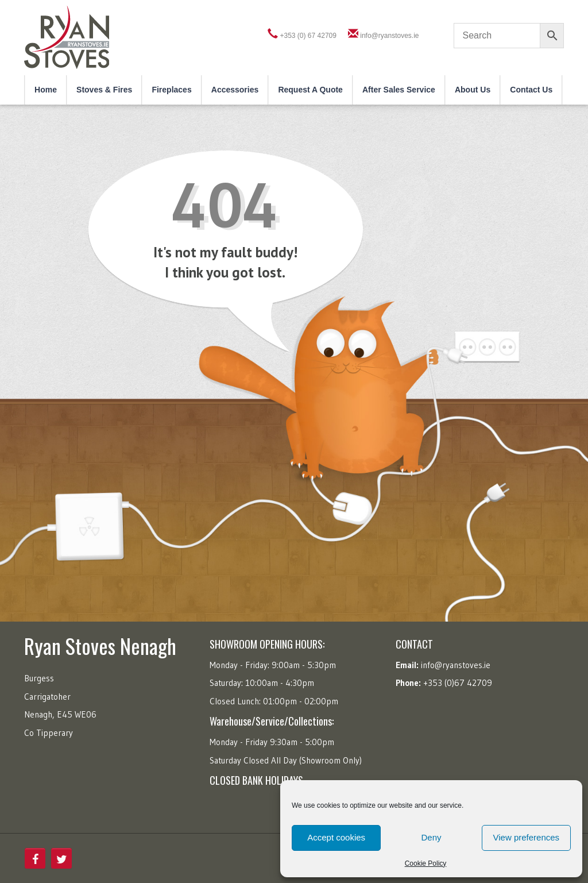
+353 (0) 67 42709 (308, 36)
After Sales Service (399, 90)
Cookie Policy (426, 863)
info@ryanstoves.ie (389, 36)
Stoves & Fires (104, 90)
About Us (473, 90)
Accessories (235, 90)
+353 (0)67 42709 (458, 683)
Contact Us (531, 90)
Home (46, 90)
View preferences (527, 837)
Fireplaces (171, 90)
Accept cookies (336, 837)
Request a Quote (310, 90)
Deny (431, 837)
